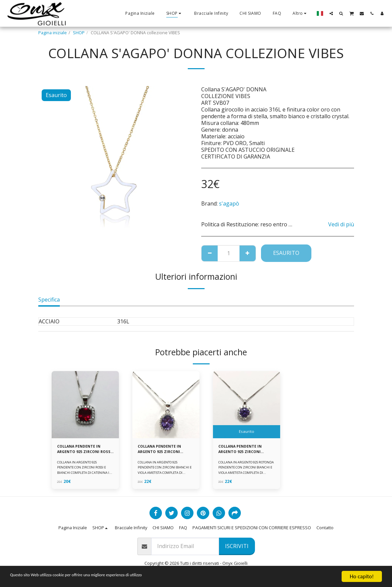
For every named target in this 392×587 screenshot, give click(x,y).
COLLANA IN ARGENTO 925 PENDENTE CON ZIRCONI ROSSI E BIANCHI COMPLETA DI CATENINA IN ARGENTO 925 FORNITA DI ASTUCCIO (84, 474)
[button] (331, 13)
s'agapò (229, 204)
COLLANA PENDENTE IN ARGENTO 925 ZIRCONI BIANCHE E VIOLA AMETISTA (163, 450)
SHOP (79, 33)
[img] (85, 405)
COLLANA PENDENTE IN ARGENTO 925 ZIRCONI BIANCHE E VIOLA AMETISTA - (243, 450)
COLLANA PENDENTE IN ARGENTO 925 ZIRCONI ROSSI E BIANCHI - (82, 450)
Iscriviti (237, 547)
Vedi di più (341, 224)
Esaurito (286, 253)
